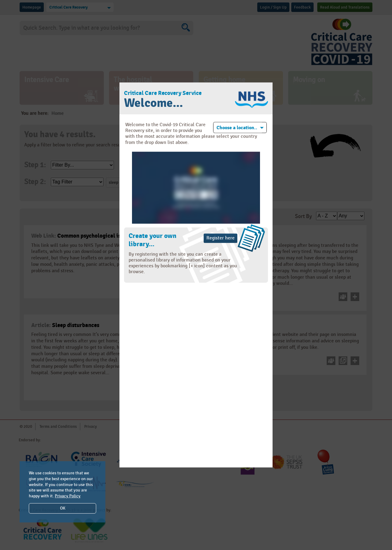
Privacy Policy (68, 496)
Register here (221, 238)
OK (63, 508)
